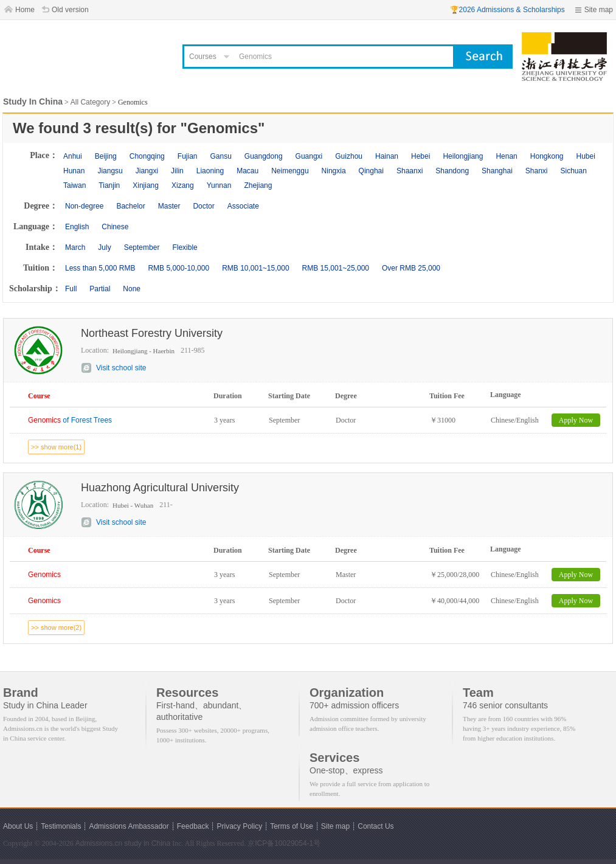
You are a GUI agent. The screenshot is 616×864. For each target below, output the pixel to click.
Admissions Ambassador (129, 826)
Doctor (203, 206)
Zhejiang (258, 185)
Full (71, 289)
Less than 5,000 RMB (100, 268)
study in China (147, 843)
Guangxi (309, 156)
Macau (247, 171)
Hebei (420, 156)
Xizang (183, 185)
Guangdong (264, 156)
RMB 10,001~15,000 (255, 268)
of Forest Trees (70, 420)
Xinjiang (146, 185)
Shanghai (497, 171)
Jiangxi (147, 171)
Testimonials (61, 826)
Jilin (177, 171)
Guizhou (349, 156)
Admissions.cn (99, 843)
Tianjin (109, 185)
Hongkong (547, 156)
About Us (18, 826)
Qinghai (371, 171)
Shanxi (537, 171)
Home (25, 10)
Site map (599, 10)
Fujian (188, 156)
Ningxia (334, 171)
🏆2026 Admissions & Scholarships (507, 10)
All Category (90, 102)
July (104, 247)
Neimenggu (290, 171)
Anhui (73, 156)
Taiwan (74, 185)
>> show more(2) (56, 627)
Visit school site (121, 368)
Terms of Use (292, 826)
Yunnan (219, 185)
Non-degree (84, 206)
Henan (506, 156)
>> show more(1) (56, 447)
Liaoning (210, 171)
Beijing (106, 156)
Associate (243, 206)
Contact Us (375, 826)
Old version (70, 10)
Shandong (452, 171)
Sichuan (574, 171)
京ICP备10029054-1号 (284, 843)
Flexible (185, 247)
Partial (100, 289)
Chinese (115, 227)
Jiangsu (110, 171)
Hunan (74, 171)
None (132, 289)
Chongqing (147, 156)
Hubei (586, 156)
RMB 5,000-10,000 (178, 268)
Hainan (387, 156)
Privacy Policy (239, 826)
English (77, 227)
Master (169, 206)
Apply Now (576, 420)
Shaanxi (410, 171)
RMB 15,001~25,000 (336, 268)
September (142, 247)
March (75, 247)
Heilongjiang (463, 156)
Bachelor (130, 206)
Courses (203, 57)
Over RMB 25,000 (411, 268)
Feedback (193, 826)
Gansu (220, 156)
